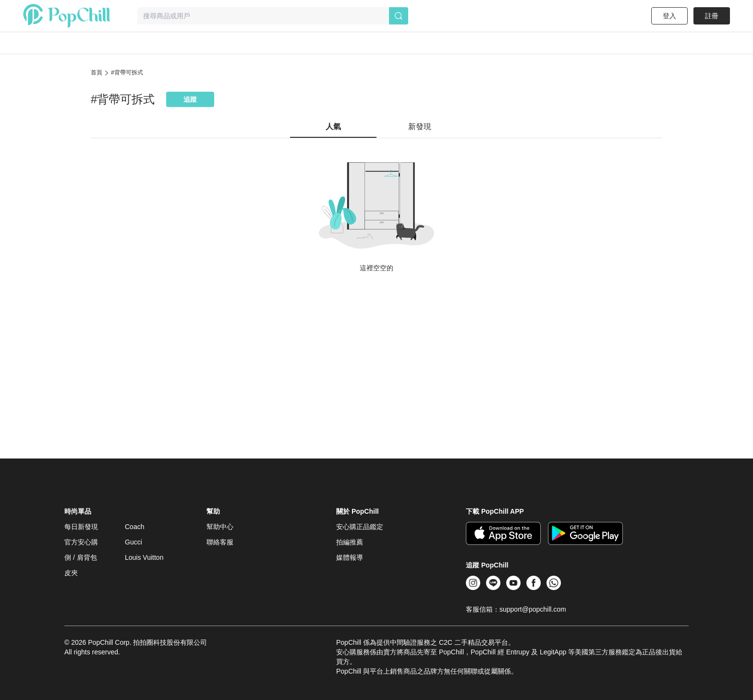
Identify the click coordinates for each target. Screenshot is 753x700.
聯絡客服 (220, 542)
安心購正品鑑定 (360, 527)
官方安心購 (81, 542)
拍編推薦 (350, 542)
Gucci (134, 542)
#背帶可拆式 (127, 72)
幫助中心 (220, 527)
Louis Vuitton (144, 557)
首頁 (97, 72)
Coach (134, 527)
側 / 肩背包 (81, 557)
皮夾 (71, 573)
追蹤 (190, 99)
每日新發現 (81, 527)
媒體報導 (350, 557)
